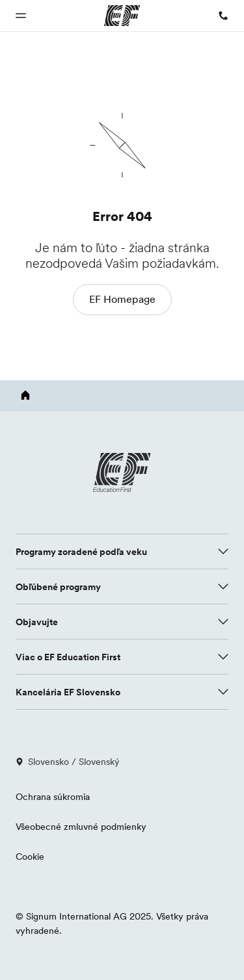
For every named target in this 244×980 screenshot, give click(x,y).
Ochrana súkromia (53, 797)
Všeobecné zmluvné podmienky (81, 827)
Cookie (30, 857)
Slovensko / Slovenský (68, 762)
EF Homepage (122, 299)
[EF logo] (122, 472)
